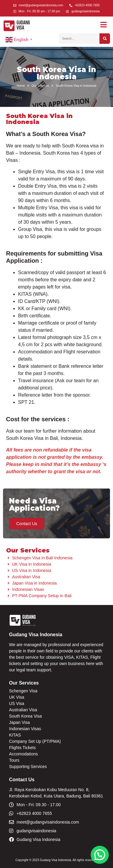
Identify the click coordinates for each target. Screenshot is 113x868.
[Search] (105, 39)
